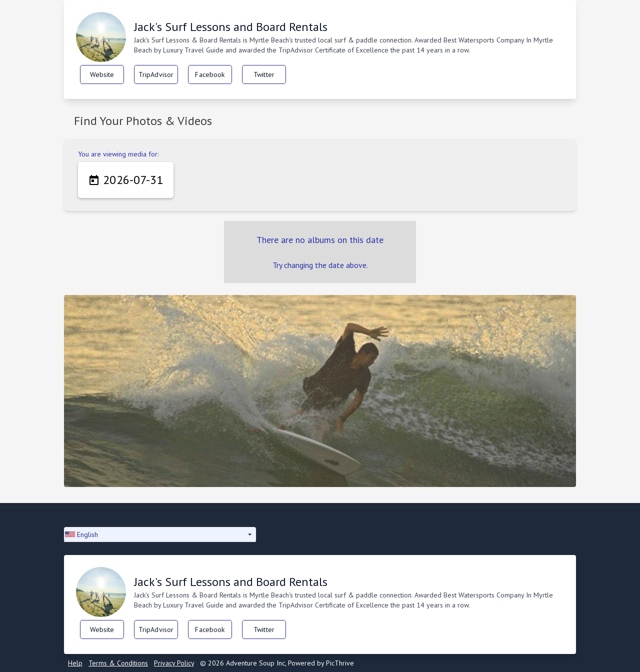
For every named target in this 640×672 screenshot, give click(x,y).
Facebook (210, 74)
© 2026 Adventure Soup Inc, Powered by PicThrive (277, 663)
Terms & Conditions (118, 663)
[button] (160, 534)
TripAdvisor (156, 74)
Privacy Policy (174, 663)
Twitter (264, 74)
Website (102, 74)
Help (75, 663)
